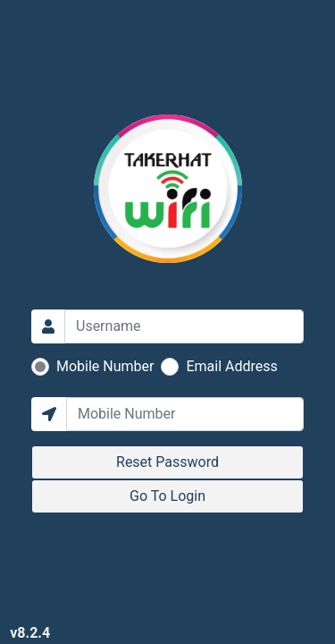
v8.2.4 (30, 633)
